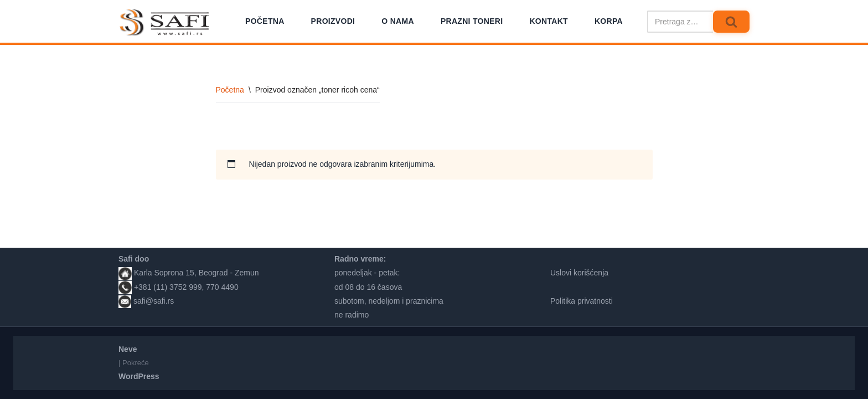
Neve (128, 349)
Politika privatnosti (582, 301)
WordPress (139, 376)
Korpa (609, 21)
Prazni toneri (472, 21)
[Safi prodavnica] (165, 23)
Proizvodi (333, 21)
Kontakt (549, 21)
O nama (398, 21)
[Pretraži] (680, 22)
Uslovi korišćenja (579, 273)
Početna (265, 21)
